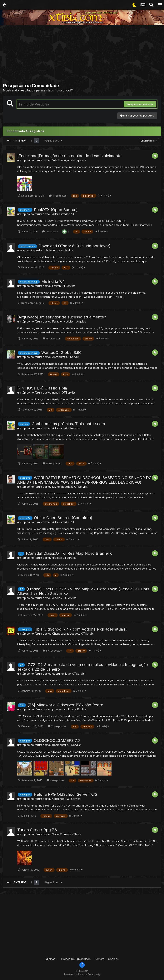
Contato (99, 959)
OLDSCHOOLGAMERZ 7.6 (57, 740)
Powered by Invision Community (82, 974)
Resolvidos (66, 250)
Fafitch (57, 286)
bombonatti (59, 745)
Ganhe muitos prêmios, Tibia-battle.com (68, 424)
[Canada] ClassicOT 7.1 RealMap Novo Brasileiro (69, 553)
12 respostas (57, 726)
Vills (55, 160)
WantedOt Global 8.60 (61, 353)
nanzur (57, 392)
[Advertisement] (83, 55)
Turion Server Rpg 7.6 (37, 830)
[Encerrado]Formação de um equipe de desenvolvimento (69, 156)
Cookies (113, 959)
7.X (72, 214)
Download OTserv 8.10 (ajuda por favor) (75, 246)
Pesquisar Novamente (140, 104)
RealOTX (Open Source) (56, 210)
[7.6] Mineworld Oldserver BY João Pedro (65, 705)
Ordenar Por (149, 141)
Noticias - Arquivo (75, 321)
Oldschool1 (59, 799)
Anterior (20, 141)
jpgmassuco (60, 709)
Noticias (75, 428)
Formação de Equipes (72, 160)
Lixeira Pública (77, 709)
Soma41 (57, 834)
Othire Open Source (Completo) (63, 518)
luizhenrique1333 (63, 486)
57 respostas (52, 651)
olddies (57, 558)
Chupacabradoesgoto (66, 633)
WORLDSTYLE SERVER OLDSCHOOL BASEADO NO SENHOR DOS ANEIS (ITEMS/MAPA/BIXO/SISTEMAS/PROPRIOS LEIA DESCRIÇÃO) (86, 480)
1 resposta (50, 231)
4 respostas (58, 195)
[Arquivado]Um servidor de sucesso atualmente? (62, 317)
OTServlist (68, 286)
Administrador (61, 214)
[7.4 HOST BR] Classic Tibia (42, 388)
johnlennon (51, 250)
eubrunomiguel (62, 674)
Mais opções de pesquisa (137, 116)
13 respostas (52, 463)
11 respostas (52, 338)
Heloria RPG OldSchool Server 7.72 (66, 794)
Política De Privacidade (76, 959)
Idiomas (52, 959)
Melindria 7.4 (53, 281)
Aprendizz (59, 357)
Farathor (58, 321)
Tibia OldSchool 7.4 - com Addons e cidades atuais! (80, 629)
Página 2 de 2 (53, 141)
